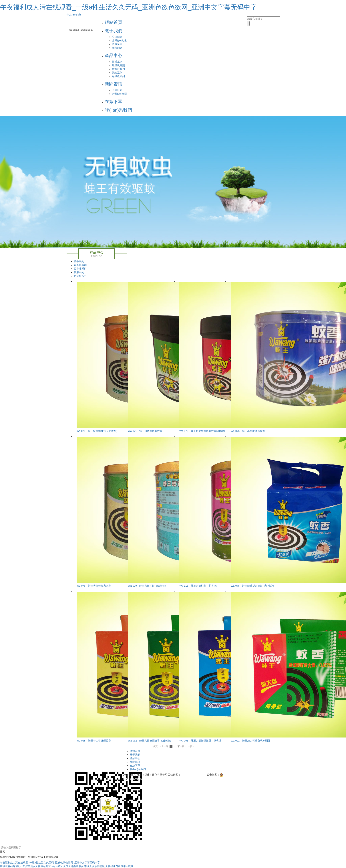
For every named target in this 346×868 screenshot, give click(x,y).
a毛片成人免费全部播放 (65, 866)
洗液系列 (117, 73)
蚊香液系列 (118, 69)
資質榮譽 (117, 44)
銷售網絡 (117, 48)
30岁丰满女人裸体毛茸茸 (37, 866)
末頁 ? (191, 746)
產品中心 (114, 55)
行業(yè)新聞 (119, 94)
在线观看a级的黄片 (11, 866)
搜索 (3, 852)
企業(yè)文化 (119, 40)
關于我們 (114, 31)
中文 (69, 15)
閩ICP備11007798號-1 (193, 775)
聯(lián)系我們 (118, 110)
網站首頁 (114, 22)
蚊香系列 (117, 62)
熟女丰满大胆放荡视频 (92, 866)
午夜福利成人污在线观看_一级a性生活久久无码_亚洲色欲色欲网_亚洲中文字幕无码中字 (128, 7)
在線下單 (114, 101)
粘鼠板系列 (118, 76)
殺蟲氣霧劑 (118, 65)
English (77, 15)
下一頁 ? (182, 746)
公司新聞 (117, 90)
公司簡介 (117, 37)
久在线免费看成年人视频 (119, 866)
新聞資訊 (114, 84)
